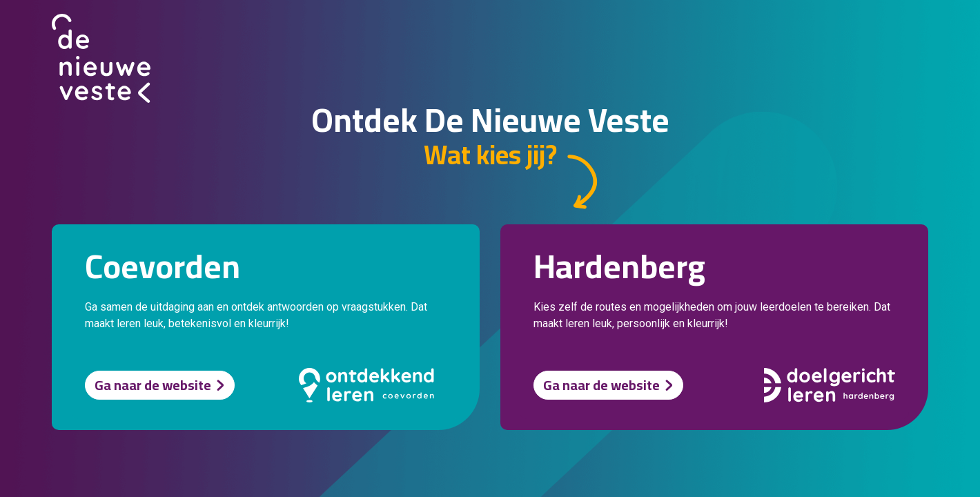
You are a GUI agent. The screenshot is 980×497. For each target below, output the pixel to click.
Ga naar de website (153, 385)
